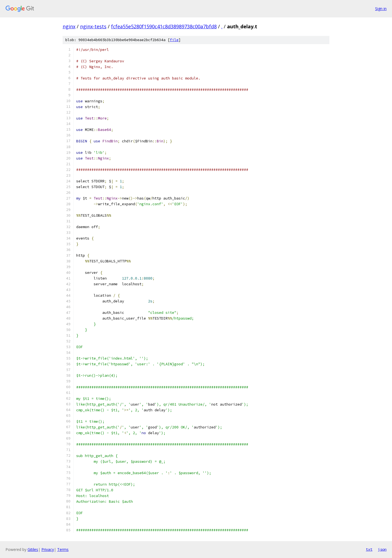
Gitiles (33, 549)
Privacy (48, 549)
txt (369, 549)
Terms (63, 549)
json (382, 549)
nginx (69, 26)
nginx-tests (93, 26)
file (174, 40)
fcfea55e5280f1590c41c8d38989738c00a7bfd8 (164, 26)
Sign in (381, 9)
